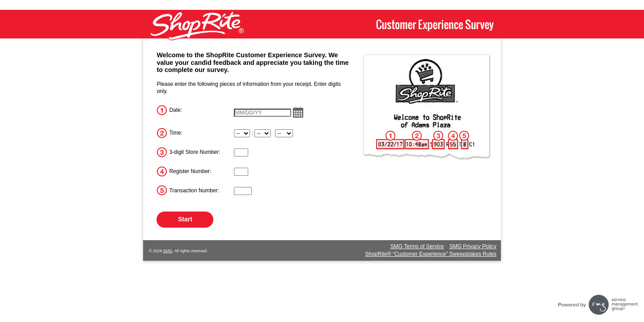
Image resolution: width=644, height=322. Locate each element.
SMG (168, 251)
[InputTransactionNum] (243, 191)
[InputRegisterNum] (241, 172)
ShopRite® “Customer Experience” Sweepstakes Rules (431, 254)
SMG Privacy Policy (473, 246)
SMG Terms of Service (417, 246)
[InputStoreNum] (241, 153)
